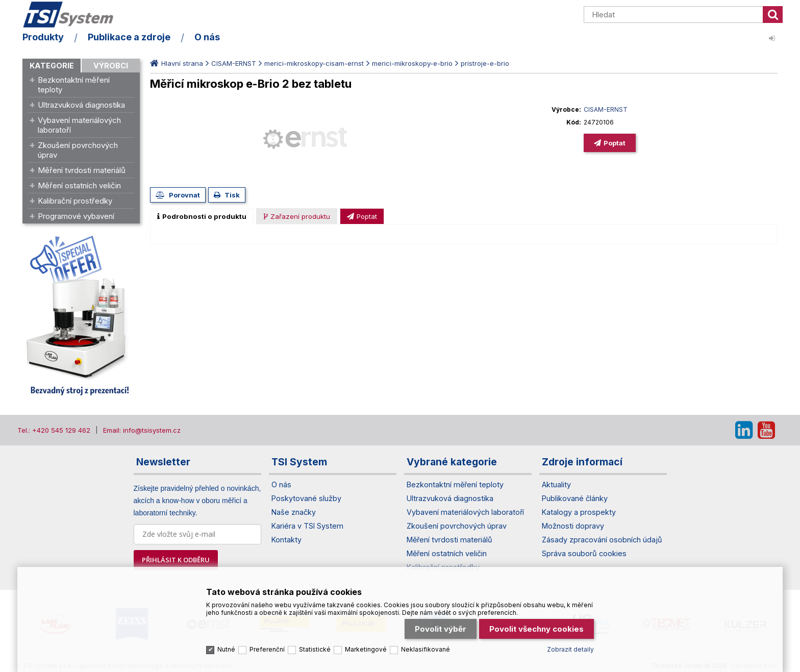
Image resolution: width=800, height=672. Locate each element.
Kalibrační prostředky (75, 201)
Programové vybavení (76, 216)
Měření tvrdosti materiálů (82, 170)
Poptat (615, 143)
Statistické (315, 646)
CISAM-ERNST (234, 63)
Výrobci (111, 66)
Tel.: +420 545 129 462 (54, 430)
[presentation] (202, 216)
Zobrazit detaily (570, 646)
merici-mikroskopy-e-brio (412, 63)
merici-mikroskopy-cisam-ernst (314, 63)
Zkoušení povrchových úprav (78, 150)
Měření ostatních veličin (79, 185)
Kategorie (52, 66)
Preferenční (267, 646)
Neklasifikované (426, 646)
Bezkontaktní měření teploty (74, 85)
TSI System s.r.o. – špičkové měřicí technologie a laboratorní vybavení (81, 17)
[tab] (202, 216)
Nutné (226, 646)
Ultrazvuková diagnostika (81, 105)
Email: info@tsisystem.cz (142, 430)
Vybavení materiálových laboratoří (79, 125)
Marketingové (366, 646)
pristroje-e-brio (485, 63)
